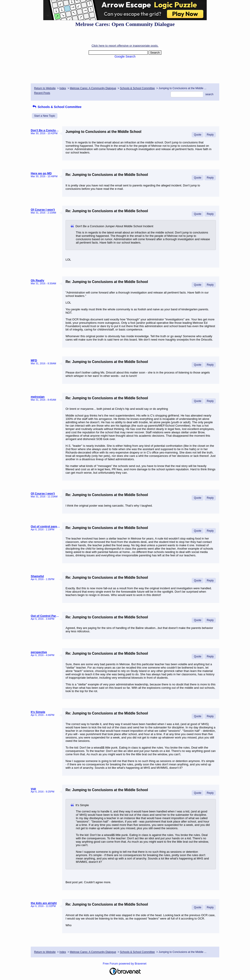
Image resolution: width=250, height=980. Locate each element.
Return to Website (45, 88)
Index (63, 88)
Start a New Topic (45, 116)
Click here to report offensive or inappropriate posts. (125, 46)
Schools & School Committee (137, 88)
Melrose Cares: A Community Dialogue (93, 88)
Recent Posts (42, 93)
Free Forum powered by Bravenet (125, 964)
